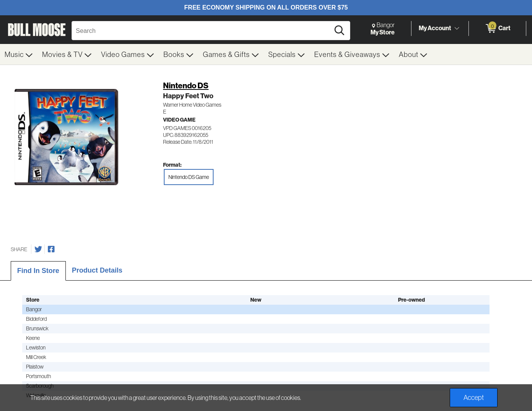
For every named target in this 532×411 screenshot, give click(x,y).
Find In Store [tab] (38, 271)
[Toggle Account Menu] (457, 28)
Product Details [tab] (97, 270)
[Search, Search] (202, 31)
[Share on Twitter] (38, 249)
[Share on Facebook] (51, 249)
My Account (435, 28)
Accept (474, 397)
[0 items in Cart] (497, 29)
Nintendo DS (186, 86)
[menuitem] (19, 54)
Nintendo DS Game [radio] (189, 177)
